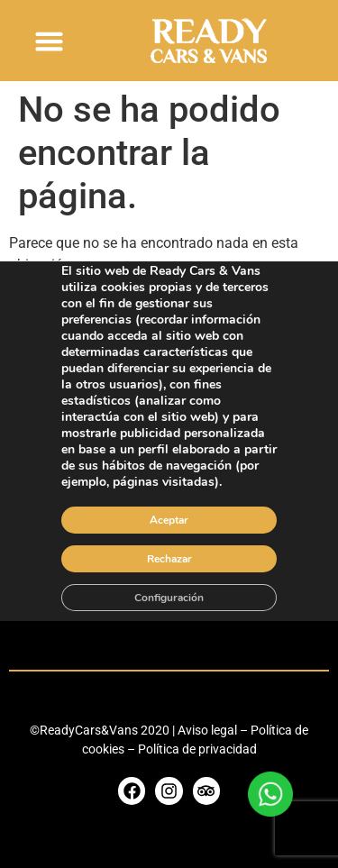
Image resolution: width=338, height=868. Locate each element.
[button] (50, 41)
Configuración (169, 597)
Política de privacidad (197, 749)
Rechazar (169, 558)
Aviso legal (207, 730)
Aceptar (169, 519)
